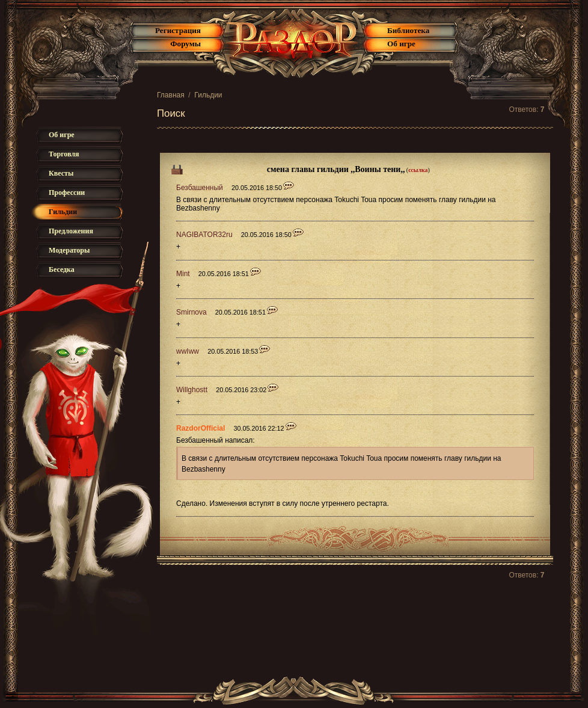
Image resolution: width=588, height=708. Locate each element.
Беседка (62, 269)
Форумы (185, 44)
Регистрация (178, 30)
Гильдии (208, 95)
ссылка (418, 170)
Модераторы (69, 250)
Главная (171, 95)
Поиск (171, 113)
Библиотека (408, 30)
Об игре (401, 44)
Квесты (61, 173)
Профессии (67, 192)
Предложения (71, 231)
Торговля (64, 154)
